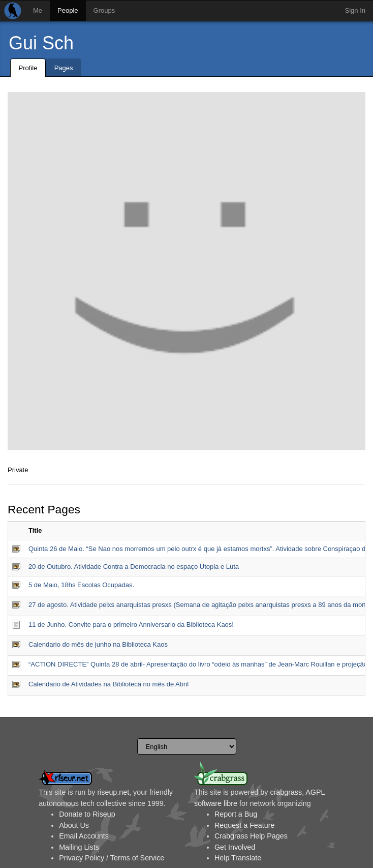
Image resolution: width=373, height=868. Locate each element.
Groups (104, 10)
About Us (74, 825)
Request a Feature (244, 825)
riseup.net (113, 792)
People (68, 10)
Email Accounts (84, 836)
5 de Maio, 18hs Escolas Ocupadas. (81, 585)
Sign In (355, 10)
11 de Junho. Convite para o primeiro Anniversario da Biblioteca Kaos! (131, 625)
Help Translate (238, 858)
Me (38, 10)
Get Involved (235, 847)
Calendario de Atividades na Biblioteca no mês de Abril (108, 684)
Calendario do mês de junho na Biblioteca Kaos (98, 644)
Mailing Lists (79, 847)
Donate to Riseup (87, 814)
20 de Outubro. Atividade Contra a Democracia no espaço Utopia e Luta (134, 567)
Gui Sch (41, 43)
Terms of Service (137, 858)
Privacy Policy (82, 858)
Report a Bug (236, 814)
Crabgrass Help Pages (251, 836)
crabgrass (286, 792)
